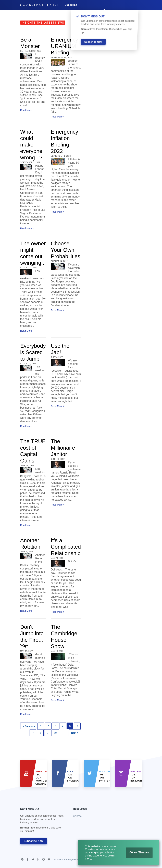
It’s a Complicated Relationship (66, 547)
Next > (75, 733)
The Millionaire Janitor (63, 448)
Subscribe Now (34, 841)
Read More (27, 110)
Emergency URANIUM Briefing (65, 46)
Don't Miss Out (42, 821)
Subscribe (71, 5)
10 (55, 733)
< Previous (29, 726)
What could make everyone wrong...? (31, 145)
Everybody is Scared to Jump (33, 352)
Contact (78, 816)
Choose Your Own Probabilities (66, 250)
